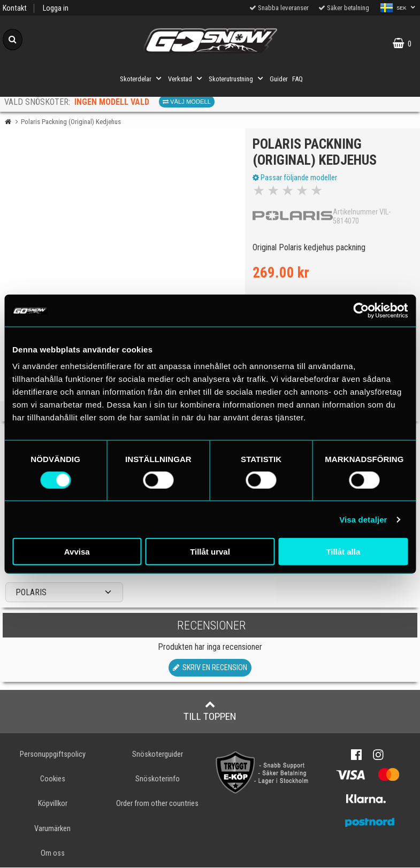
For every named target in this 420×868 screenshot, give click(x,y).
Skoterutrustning (237, 79)
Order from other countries (157, 805)
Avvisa (77, 552)
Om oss (53, 854)
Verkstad (186, 79)
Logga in (56, 8)
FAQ (297, 79)
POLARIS (31, 593)
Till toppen (210, 712)
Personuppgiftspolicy (53, 755)
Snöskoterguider (158, 755)
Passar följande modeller (295, 178)
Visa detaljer (363, 519)
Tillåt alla (343, 552)
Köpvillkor (53, 805)
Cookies (53, 780)
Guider (279, 79)
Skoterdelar (142, 79)
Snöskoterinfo (158, 780)
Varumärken (52, 829)
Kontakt (15, 8)
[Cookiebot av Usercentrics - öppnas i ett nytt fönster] (361, 310)
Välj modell (187, 102)
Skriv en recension (210, 669)
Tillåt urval (210, 552)
